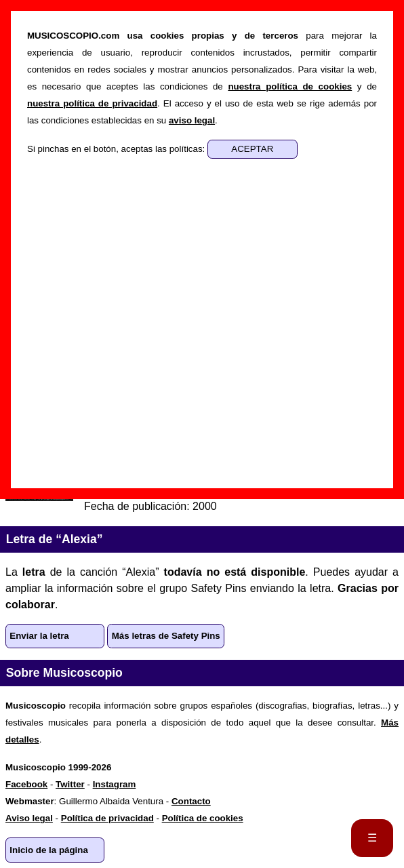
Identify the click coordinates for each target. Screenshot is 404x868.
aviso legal (192, 120)
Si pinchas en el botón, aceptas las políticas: (117, 149)
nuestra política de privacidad (92, 103)
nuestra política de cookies (290, 86)
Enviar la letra (39, 636)
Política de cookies (203, 818)
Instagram (115, 784)
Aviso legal (29, 818)
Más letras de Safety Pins (166, 636)
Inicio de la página (49, 850)
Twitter (70, 784)
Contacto (191, 801)
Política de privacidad (107, 818)
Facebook (26, 784)
